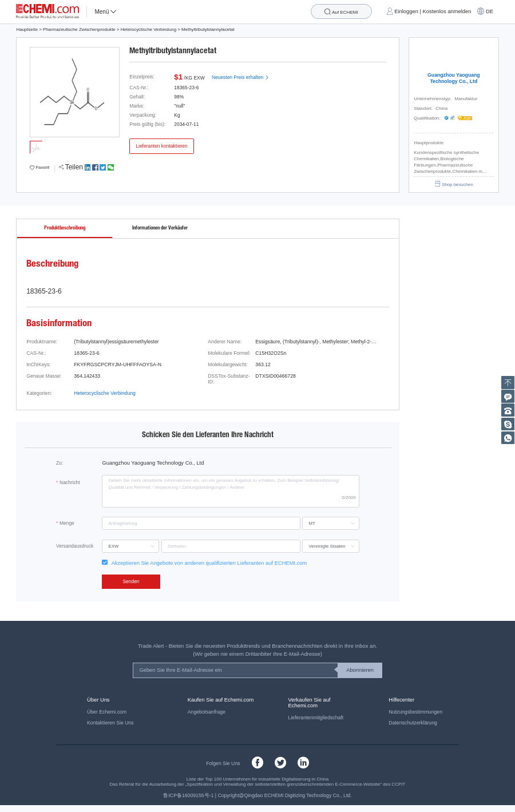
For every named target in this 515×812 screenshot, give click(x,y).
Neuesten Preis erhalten (240, 77)
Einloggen (406, 11)
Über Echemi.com (107, 712)
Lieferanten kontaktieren (161, 146)
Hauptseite (27, 29)
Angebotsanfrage (207, 712)
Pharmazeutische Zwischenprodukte (79, 29)
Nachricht (70, 482)
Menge (67, 523)
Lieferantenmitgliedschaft (316, 718)
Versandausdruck (75, 546)
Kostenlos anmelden (447, 11)
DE (490, 11)
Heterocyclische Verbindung (148, 29)
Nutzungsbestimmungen (415, 712)
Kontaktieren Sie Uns (110, 723)
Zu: (60, 463)
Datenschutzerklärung (413, 723)
